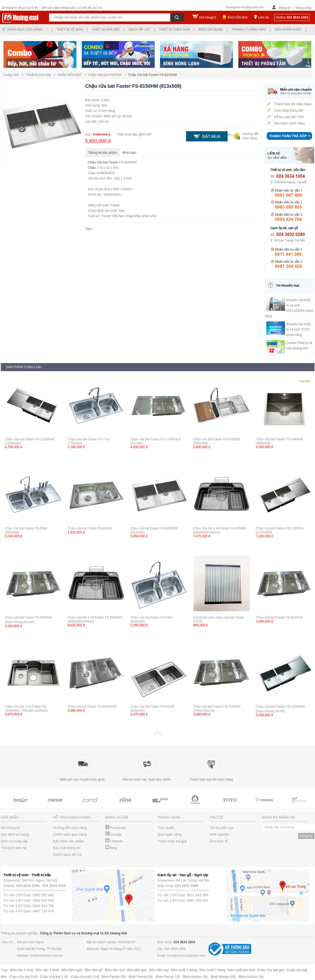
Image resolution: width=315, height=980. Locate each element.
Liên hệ (264, 17)
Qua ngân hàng (170, 834)
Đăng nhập (304, 8)
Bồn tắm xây (159, 970)
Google (114, 834)
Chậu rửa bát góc (271, 970)
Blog (111, 848)
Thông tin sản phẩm (103, 153)
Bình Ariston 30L (196, 977)
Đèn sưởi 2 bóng (212, 970)
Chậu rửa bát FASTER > (108, 75)
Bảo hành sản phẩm (69, 841)
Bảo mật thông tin (67, 848)
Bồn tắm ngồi (72, 970)
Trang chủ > (14, 75)
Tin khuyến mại (222, 828)
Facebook (116, 828)
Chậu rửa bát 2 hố (54, 977)
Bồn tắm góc (137, 970)
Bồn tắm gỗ (94, 970)
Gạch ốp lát (139, 30)
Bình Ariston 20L (223, 977)
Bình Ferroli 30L (114, 977)
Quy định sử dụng (15, 834)
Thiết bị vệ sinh (70, 30)
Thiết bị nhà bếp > (42, 75)
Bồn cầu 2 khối (22, 970)
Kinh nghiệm (220, 834)
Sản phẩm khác (288, 30)
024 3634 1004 (28, 886)
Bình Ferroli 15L (168, 977)
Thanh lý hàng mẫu (249, 30)
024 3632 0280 (187, 886)
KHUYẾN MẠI (238, 17)
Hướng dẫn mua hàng (70, 828)
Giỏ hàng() (208, 17)
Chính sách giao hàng (70, 834)
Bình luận (129, 153)
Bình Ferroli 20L (141, 977)
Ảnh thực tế (219, 841)
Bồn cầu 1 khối (47, 970)
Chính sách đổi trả (67, 855)
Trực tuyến (166, 828)
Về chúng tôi (10, 828)
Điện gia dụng (211, 30)
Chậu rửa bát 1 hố (85, 977)
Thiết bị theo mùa (174, 30)
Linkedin (114, 841)
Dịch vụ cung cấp (14, 841)
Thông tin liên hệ (14, 848)
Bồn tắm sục (115, 970)
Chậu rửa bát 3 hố (23, 977)
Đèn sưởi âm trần (241, 970)
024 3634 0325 (54, 886)
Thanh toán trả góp (172, 841)
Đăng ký (285, 8)
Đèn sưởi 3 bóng (184, 970)
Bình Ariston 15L (251, 977)
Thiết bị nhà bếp (106, 30)
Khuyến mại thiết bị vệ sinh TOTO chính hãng (298, 330)
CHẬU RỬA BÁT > (73, 75)
